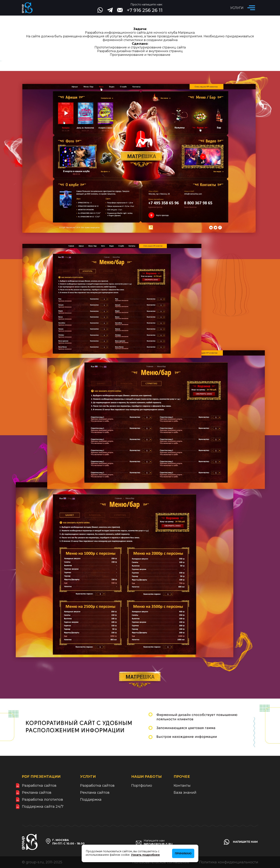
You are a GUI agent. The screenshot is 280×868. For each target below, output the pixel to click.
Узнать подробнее (145, 855)
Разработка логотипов (42, 800)
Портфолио (142, 786)
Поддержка (91, 800)
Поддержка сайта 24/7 (43, 807)
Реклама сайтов (37, 793)
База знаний (185, 793)
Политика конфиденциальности (229, 862)
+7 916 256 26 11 (145, 10)
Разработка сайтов (39, 786)
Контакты (182, 786)
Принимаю (183, 853)
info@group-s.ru (158, 844)
